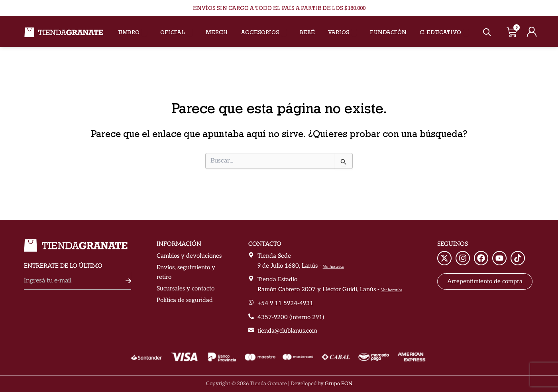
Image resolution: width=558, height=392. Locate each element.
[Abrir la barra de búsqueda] (487, 32)
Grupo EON (339, 384)
